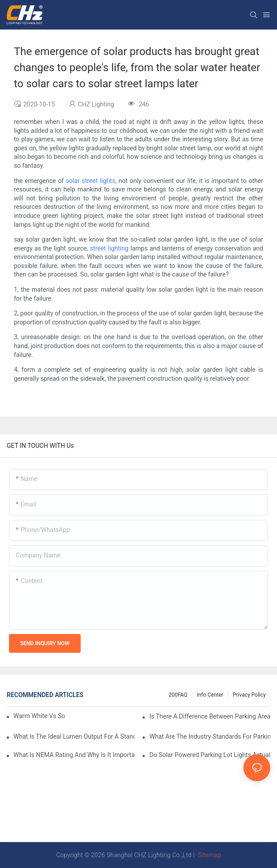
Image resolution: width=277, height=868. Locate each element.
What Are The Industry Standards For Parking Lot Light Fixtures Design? (210, 736)
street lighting (109, 248)
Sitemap (209, 855)
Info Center (210, 695)
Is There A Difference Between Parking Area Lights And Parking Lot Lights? (210, 716)
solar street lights (91, 181)
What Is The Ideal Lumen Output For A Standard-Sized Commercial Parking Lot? (74, 736)
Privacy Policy (249, 695)
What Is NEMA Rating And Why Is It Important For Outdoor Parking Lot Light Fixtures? (74, 755)
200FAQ (178, 695)
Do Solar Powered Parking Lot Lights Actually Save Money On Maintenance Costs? (210, 755)
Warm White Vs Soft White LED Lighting (39, 716)
